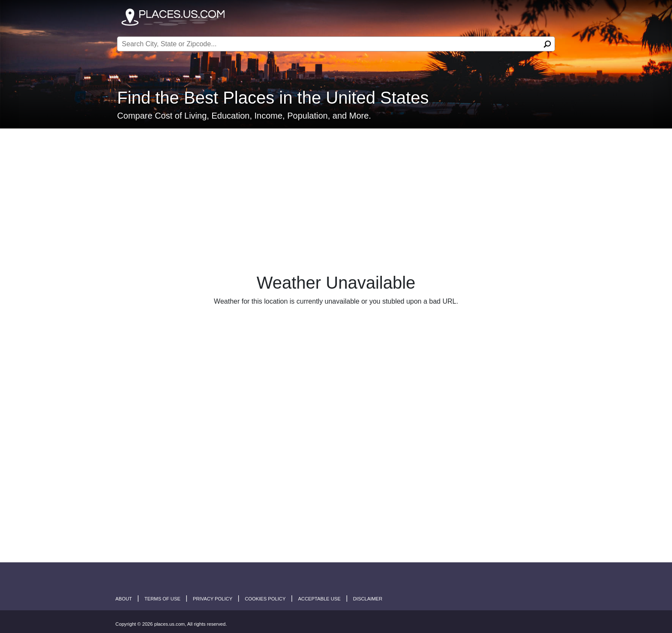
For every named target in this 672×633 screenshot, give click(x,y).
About (124, 599)
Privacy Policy (213, 599)
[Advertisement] (336, 192)
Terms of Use (162, 599)
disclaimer (368, 599)
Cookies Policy (265, 599)
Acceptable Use (319, 599)
